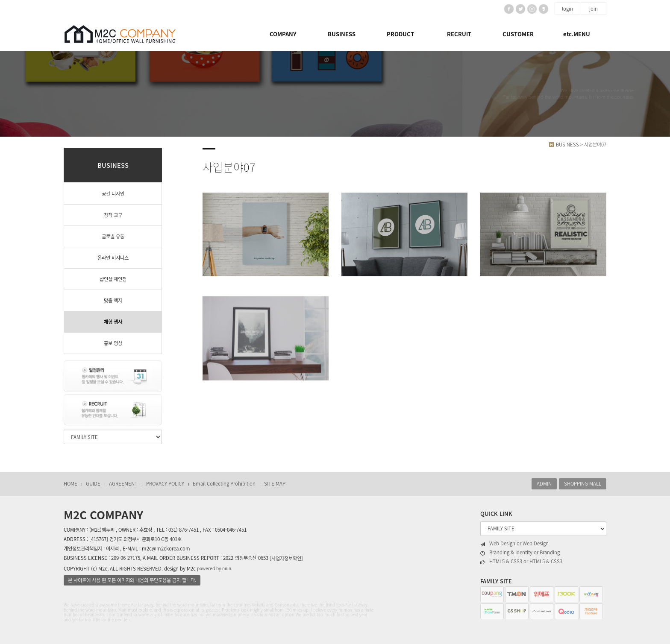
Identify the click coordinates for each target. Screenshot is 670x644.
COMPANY (283, 34)
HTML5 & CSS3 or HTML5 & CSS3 (521, 562)
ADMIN (544, 484)
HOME (71, 484)
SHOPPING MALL (583, 484)
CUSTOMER (518, 34)
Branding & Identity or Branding (520, 553)
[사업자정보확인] (286, 558)
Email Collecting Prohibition (224, 484)
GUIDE (93, 484)
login (567, 9)
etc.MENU (577, 34)
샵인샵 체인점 (113, 279)
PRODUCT (400, 34)
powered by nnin (214, 568)
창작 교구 (113, 215)
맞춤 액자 (113, 300)
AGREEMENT (123, 484)
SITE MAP (275, 484)
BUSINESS (342, 34)
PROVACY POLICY (165, 484)
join (594, 9)
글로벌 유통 (113, 236)
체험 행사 (113, 322)
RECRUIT (459, 34)
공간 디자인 (113, 194)
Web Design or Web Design (514, 544)
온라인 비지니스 (113, 258)
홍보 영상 (113, 343)
